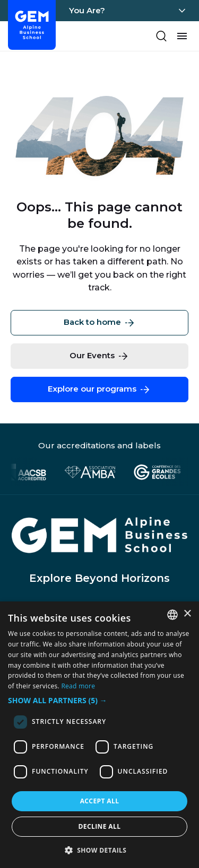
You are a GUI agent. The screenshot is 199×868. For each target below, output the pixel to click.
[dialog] (99, 735)
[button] (99, 701)
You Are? (87, 10)
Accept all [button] (100, 801)
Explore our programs (99, 389)
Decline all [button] (100, 826)
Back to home (100, 323)
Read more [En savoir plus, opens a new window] (78, 686)
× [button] (187, 614)
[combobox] (172, 615)
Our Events (99, 356)
